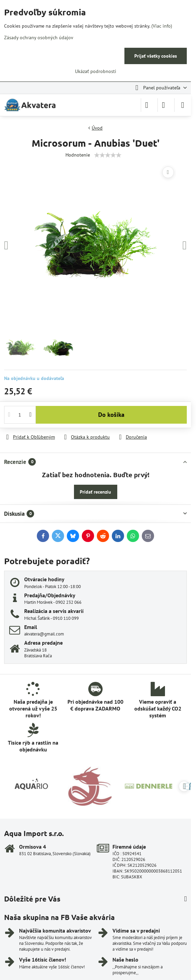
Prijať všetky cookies (156, 56)
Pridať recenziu (95, 492)
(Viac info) (162, 26)
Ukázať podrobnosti (96, 71)
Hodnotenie (78, 155)
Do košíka (111, 415)
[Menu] (183, 105)
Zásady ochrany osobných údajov (39, 38)
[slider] (108, 155)
